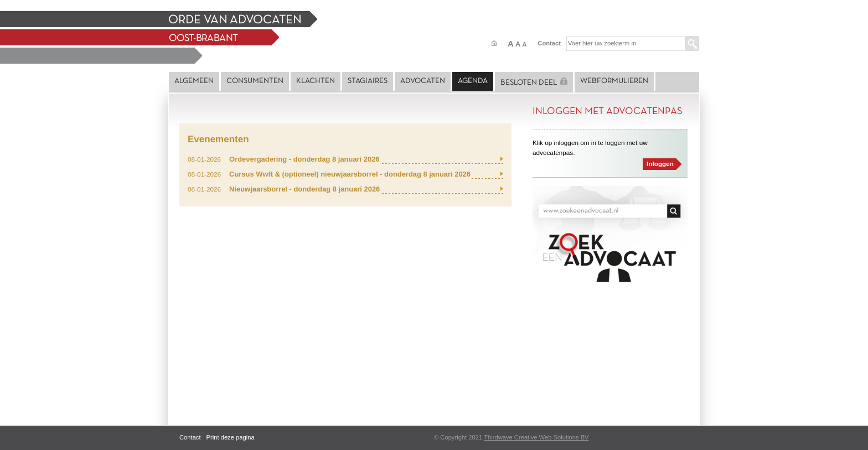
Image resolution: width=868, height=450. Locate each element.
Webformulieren (614, 81)
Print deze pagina (231, 437)
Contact (549, 43)
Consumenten (255, 81)
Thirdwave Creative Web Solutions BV (536, 437)
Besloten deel (534, 82)
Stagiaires (368, 81)
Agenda (473, 81)
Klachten (316, 81)
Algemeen (194, 81)
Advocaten (423, 81)
